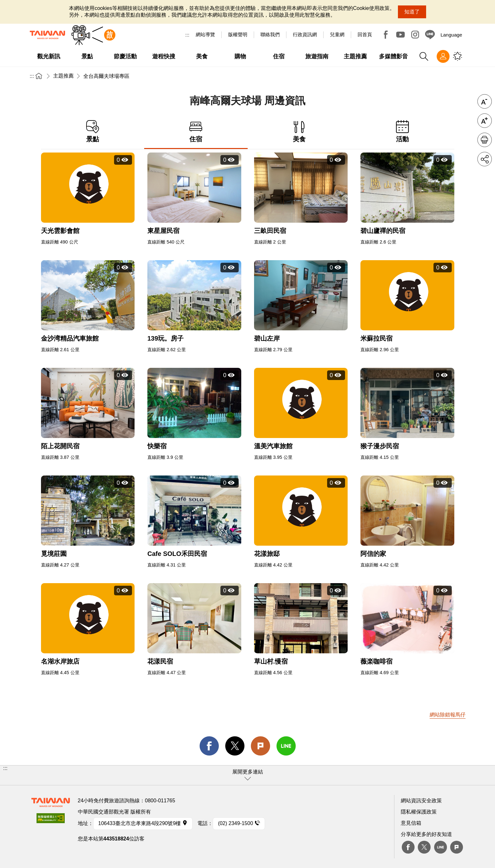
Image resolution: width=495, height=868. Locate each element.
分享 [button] (485, 159)
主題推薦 (63, 76)
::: (187, 35)
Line (441, 847)
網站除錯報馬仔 (448, 715)
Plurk (260, 746)
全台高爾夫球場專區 (106, 76)
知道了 (412, 12)
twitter (235, 746)
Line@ (430, 35)
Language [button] (451, 35)
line (286, 746)
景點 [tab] (93, 132)
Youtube (400, 35)
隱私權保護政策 (419, 812)
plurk (457, 847)
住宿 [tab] (196, 132)
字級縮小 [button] (485, 101)
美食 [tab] (299, 132)
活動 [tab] (403, 132)
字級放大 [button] (485, 121)
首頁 (39, 76)
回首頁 (365, 34)
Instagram (415, 35)
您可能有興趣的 (458, 56)
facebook (209, 746)
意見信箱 (411, 823)
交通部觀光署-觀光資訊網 (47, 35)
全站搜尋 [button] (424, 56)
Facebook (386, 35)
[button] (248, 775)
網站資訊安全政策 (421, 801)
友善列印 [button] (485, 140)
